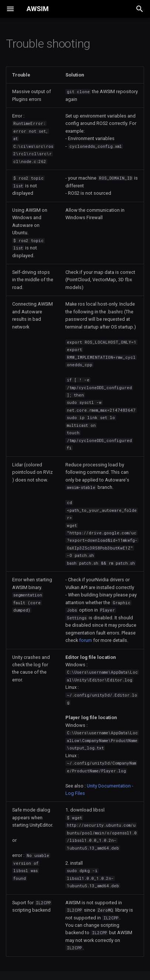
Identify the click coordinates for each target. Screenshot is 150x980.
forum (86, 640)
